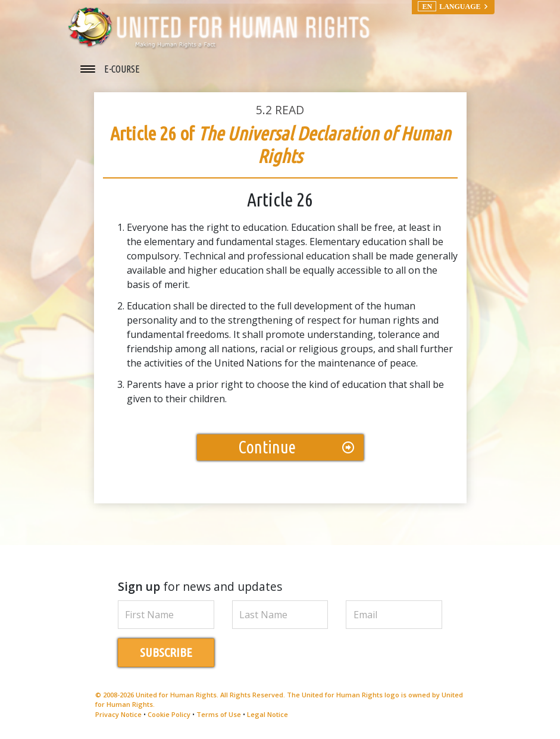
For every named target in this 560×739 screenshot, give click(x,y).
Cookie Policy (169, 714)
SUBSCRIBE (166, 652)
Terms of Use (219, 714)
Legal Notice (268, 714)
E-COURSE (122, 69)
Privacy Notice (118, 714)
